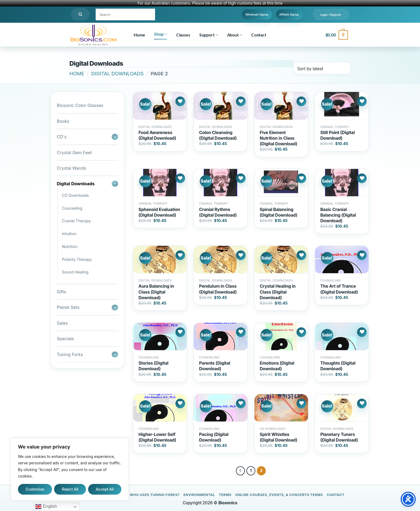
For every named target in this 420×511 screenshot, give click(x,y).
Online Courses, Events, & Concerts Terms (279, 495)
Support (209, 35)
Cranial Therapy (76, 221)
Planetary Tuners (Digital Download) (339, 437)
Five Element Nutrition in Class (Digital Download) (279, 138)
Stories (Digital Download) (153, 366)
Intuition (69, 234)
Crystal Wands (72, 168)
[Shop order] (322, 68)
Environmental (199, 495)
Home (139, 35)
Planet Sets (68, 307)
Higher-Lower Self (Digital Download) (157, 437)
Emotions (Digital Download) (277, 366)
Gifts (61, 292)
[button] (331, 15)
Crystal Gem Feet (74, 153)
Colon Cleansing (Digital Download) (218, 135)
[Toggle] (115, 137)
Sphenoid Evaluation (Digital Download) (159, 212)
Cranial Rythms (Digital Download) (218, 212)
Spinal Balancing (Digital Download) (279, 212)
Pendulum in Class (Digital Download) (218, 289)
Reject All (70, 489)
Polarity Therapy (77, 259)
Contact (259, 35)
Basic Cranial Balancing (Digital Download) (338, 215)
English (46, 507)
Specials (65, 339)
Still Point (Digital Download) (338, 135)
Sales (62, 323)
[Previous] (241, 471)
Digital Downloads (118, 73)
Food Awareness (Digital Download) (157, 135)
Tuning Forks (70, 354)
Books (63, 121)
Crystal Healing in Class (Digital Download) (278, 292)
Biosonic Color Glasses (80, 105)
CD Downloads (75, 195)
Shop (160, 34)
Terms (225, 495)
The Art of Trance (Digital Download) (339, 289)
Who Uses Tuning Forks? (155, 495)
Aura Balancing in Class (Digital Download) (156, 292)
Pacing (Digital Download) (214, 437)
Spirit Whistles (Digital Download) (279, 437)
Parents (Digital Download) (215, 366)
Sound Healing (75, 272)
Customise (35, 489)
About (235, 35)
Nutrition (70, 247)
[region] (70, 469)
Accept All (105, 489)
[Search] (80, 14)
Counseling (72, 208)
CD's (62, 137)
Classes (183, 35)
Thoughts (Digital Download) (338, 366)
